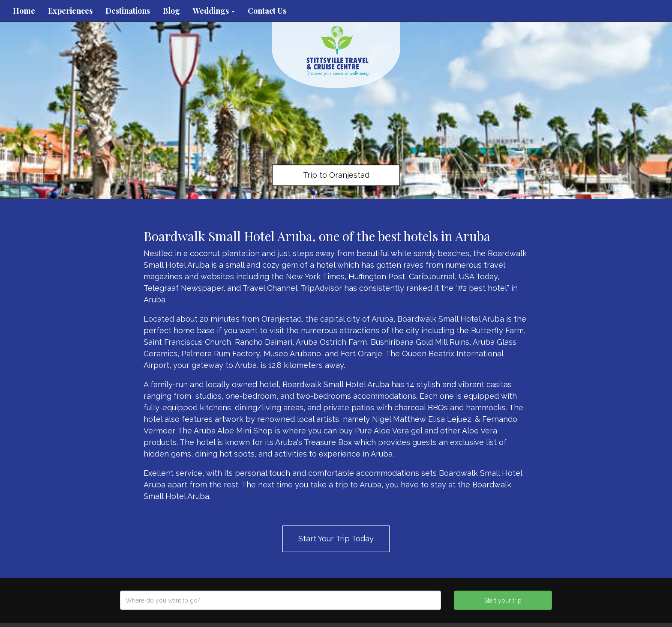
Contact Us (267, 11)
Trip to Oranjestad (336, 175)
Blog (171, 11)
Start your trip (503, 600)
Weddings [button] (214, 11)
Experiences (70, 11)
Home (24, 11)
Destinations (128, 11)
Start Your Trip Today (336, 539)
